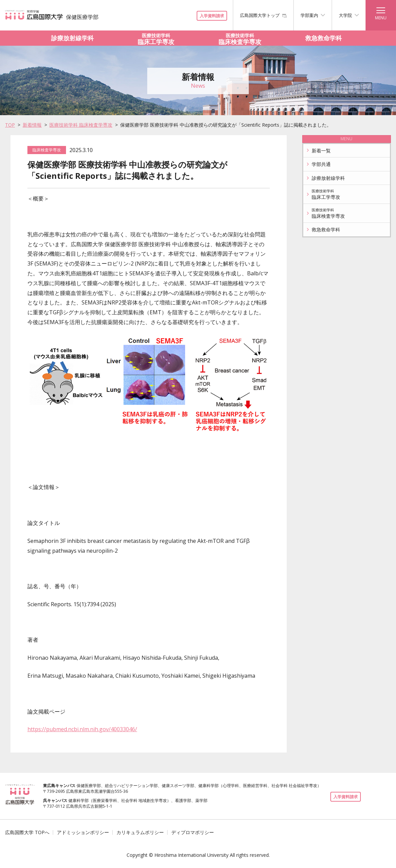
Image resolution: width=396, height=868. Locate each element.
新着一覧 (318, 151)
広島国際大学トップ (263, 15)
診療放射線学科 (72, 38)
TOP (10, 125)
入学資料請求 (212, 16)
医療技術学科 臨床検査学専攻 (81, 125)
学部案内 (313, 15)
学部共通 (318, 164)
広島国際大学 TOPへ (27, 832)
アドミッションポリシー (83, 832)
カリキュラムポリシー (140, 832)
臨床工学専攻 (156, 38)
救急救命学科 (324, 38)
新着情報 (32, 125)
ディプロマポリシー (193, 832)
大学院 (349, 15)
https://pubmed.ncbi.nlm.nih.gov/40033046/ (82, 729)
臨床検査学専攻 (240, 38)
